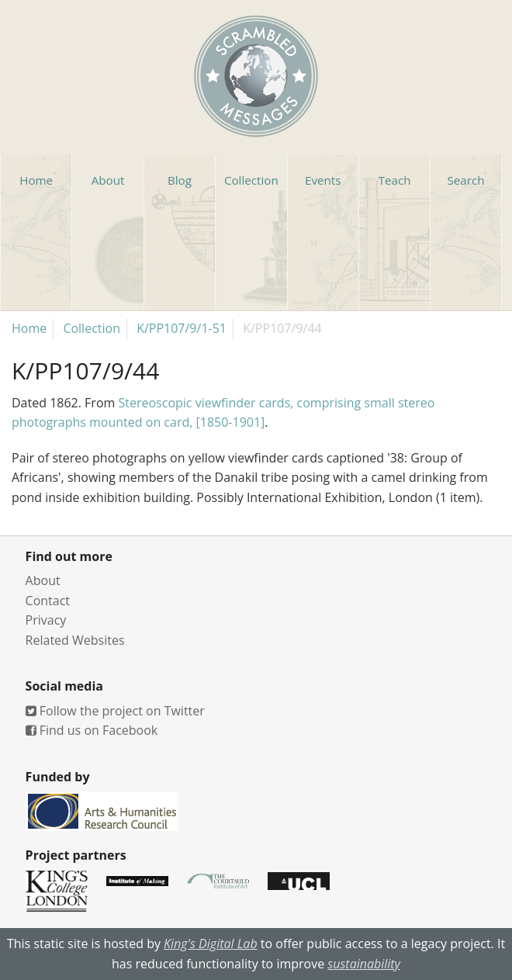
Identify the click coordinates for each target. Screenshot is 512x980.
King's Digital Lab (211, 944)
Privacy (46, 620)
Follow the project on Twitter (115, 711)
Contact (48, 601)
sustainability (364, 964)
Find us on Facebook (92, 730)
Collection (92, 328)
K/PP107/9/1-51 (182, 328)
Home (29, 328)
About (43, 580)
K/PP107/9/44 (282, 328)
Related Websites (75, 640)
